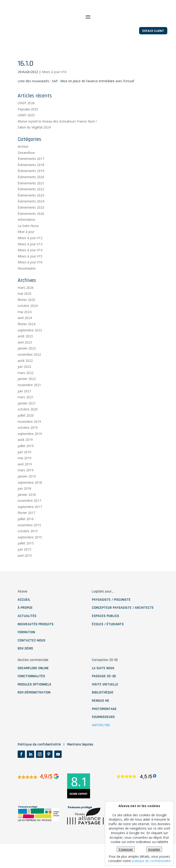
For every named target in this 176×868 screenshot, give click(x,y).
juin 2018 (24, 503)
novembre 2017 (29, 515)
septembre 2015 (30, 551)
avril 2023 (25, 356)
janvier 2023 (27, 363)
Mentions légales (80, 768)
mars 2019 (26, 484)
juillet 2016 (26, 533)
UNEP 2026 (26, 117)
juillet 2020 (26, 430)
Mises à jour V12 (30, 252)
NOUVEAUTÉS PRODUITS (36, 638)
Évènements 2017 (31, 173)
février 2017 (26, 527)
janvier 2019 (27, 491)
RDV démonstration (34, 707)
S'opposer (126, 849)
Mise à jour (26, 246)
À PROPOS (25, 622)
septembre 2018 (30, 497)
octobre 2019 (28, 442)
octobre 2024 (28, 320)
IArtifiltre (101, 739)
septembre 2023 (30, 344)
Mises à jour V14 (30, 264)
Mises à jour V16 (54, 86)
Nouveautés (27, 283)
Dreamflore (26, 167)
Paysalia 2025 (28, 123)
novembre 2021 (29, 399)
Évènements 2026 (31, 228)
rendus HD (100, 715)
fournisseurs (103, 731)
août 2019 (25, 454)
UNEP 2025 (26, 130)
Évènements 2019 (31, 185)
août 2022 (25, 375)
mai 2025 (25, 308)
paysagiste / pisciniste (111, 614)
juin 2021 (24, 405)
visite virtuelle (105, 699)
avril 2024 (25, 332)
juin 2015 (24, 564)
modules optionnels (34, 699)
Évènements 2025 (31, 222)
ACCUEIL (24, 614)
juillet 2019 (26, 460)
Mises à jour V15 (30, 270)
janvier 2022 (27, 393)
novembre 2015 (29, 539)
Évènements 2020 (31, 191)
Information (26, 234)
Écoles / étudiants (108, 638)
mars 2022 (26, 387)
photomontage (104, 723)
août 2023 (25, 351)
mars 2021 (26, 411)
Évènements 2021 (31, 197)
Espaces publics (106, 630)
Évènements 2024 (31, 216)
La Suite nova (103, 682)
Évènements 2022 (31, 203)
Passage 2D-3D (104, 691)
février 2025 (26, 314)
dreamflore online (33, 682)
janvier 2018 (27, 509)
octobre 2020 (28, 424)
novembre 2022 (29, 369)
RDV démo (25, 663)
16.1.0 (26, 78)
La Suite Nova (28, 240)
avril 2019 (25, 478)
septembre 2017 (30, 521)
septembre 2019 (30, 448)
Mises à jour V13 (30, 258)
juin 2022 (24, 381)
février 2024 (26, 338)
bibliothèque (103, 707)
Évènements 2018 (31, 179)
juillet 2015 (26, 558)
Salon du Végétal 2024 (34, 142)
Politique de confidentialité (39, 768)
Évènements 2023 (31, 209)
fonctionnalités (31, 691)
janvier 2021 (27, 417)
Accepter (154, 849)
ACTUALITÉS (27, 630)
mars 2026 (26, 302)
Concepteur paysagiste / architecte (123, 622)
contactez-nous (32, 655)
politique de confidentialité (151, 861)
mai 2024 (25, 326)
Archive (23, 161)
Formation (26, 647)
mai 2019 (25, 472)
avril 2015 (25, 570)
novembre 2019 (29, 436)
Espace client (153, 47)
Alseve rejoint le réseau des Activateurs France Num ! (57, 135)
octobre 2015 (28, 545)
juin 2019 (24, 466)
